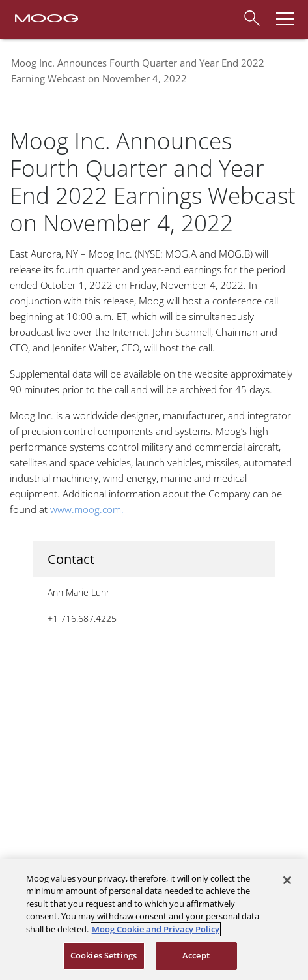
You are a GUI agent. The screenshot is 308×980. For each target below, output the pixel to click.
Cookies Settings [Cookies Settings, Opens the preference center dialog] (104, 955)
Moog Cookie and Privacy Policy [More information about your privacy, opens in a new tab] (156, 929)
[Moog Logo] (46, 17)
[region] (154, 920)
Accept (196, 955)
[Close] (287, 880)
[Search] (251, 16)
